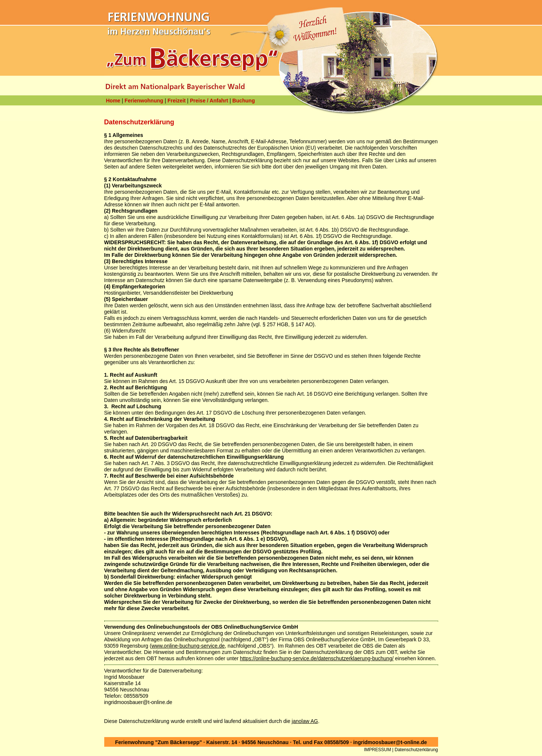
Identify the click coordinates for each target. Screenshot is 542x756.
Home (113, 101)
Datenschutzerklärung (416, 750)
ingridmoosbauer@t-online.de (390, 742)
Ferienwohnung (144, 101)
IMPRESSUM (377, 750)
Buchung (244, 101)
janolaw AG (305, 721)
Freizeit (176, 101)
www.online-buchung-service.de (188, 646)
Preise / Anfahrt (209, 101)
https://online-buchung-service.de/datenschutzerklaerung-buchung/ (317, 658)
